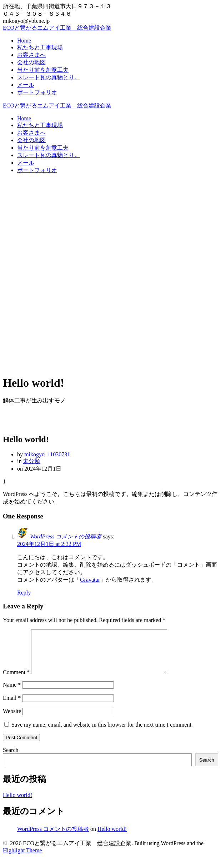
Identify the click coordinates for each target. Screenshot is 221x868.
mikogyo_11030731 (47, 454)
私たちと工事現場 (40, 47)
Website (12, 720)
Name (12, 693)
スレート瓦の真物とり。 (49, 77)
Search (11, 759)
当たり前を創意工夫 (43, 70)
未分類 (31, 461)
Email (12, 706)
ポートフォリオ (37, 92)
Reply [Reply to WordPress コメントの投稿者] (24, 593)
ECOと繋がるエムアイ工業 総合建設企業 (57, 28)
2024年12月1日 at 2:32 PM (49, 544)
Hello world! (17, 804)
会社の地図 (31, 62)
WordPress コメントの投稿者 (66, 536)
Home (24, 41)
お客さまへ (31, 55)
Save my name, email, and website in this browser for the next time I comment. (102, 733)
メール (26, 85)
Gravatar (90, 580)
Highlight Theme (22, 859)
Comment (16, 681)
